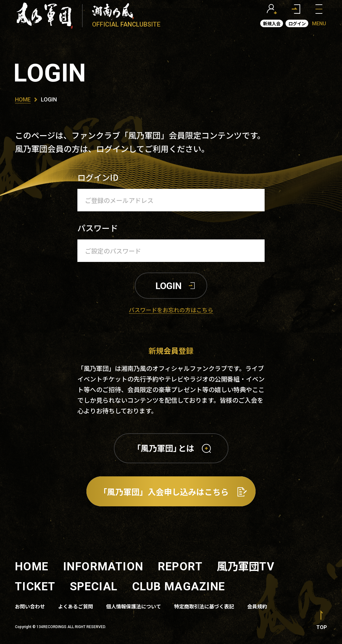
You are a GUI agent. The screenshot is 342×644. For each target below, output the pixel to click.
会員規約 (257, 606)
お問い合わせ (30, 606)
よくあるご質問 (76, 606)
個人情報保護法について (134, 606)
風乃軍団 (246, 566)
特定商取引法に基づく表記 (204, 606)
